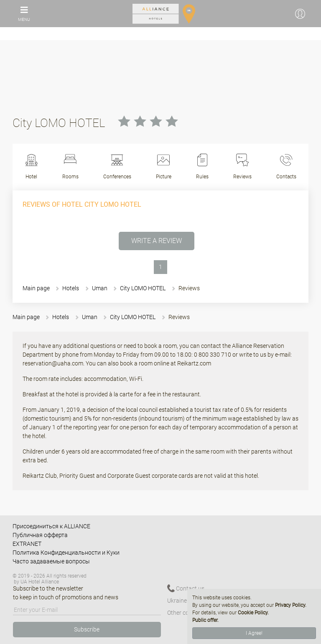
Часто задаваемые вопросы (51, 561)
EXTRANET (27, 544)
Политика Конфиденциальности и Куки (66, 553)
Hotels (71, 288)
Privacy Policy (290, 605)
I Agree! (254, 633)
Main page (36, 288)
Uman (100, 288)
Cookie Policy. (253, 613)
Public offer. (205, 620)
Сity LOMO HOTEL (143, 288)
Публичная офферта (40, 535)
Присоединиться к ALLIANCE (51, 526)
